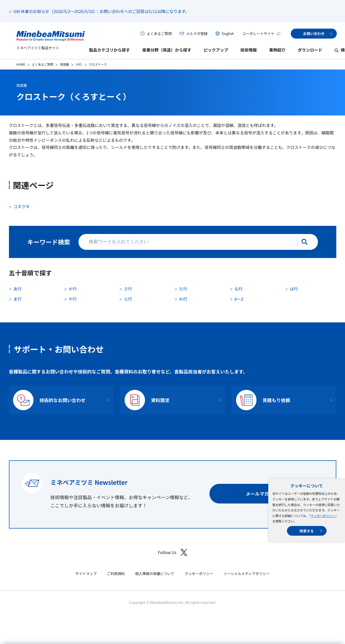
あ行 (18, 289)
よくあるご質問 (159, 33)
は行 (294, 289)
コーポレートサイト (261, 33)
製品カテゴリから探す (109, 50)
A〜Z (239, 299)
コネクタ (22, 206)
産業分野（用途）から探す (167, 50)
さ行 (128, 289)
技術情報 (249, 50)
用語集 (64, 64)
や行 (73, 299)
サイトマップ (86, 573)
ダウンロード (310, 50)
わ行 (183, 299)
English (228, 33)
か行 (79, 64)
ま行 (18, 299)
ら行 (128, 299)
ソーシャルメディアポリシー (247, 573)
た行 (183, 289)
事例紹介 (277, 50)
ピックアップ (216, 50)
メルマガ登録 (197, 33)
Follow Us (172, 552)
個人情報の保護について (155, 573)
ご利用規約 (116, 573)
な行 (239, 289)
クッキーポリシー (323, 516)
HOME (21, 64)
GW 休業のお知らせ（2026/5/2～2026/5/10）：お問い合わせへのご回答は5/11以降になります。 (102, 11)
